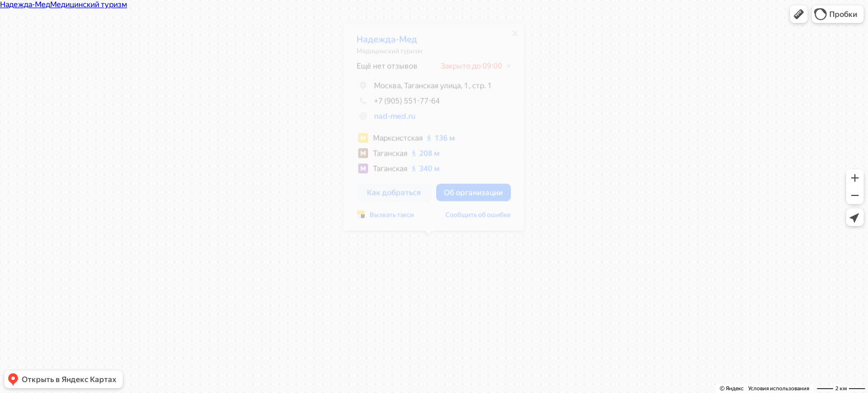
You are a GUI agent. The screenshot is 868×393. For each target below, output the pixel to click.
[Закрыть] (510, 37)
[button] (799, 14)
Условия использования (779, 388)
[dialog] (428, 131)
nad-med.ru (389, 120)
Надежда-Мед (381, 43)
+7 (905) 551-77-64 (393, 105)
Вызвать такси (386, 219)
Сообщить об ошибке (473, 219)
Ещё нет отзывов (382, 70)
